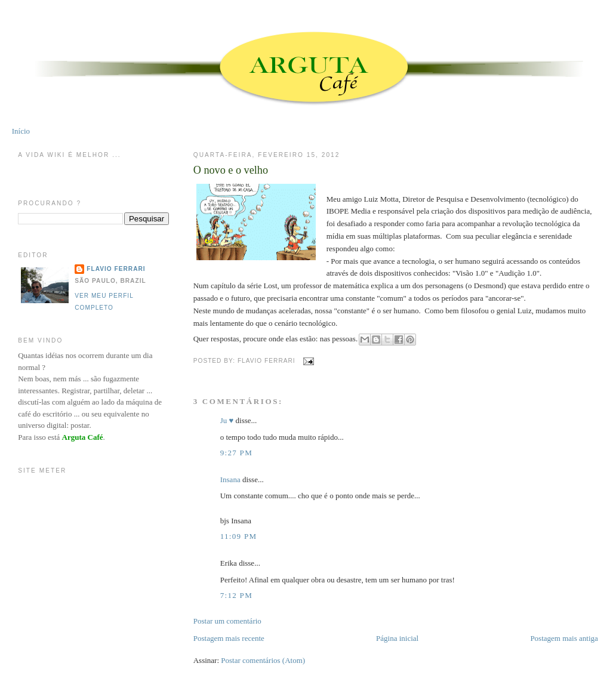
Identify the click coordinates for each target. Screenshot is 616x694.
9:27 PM (236, 453)
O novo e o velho (231, 170)
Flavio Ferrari (116, 269)
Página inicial (397, 638)
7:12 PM (236, 595)
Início (21, 131)
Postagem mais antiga (564, 638)
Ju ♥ (227, 420)
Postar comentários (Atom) (263, 660)
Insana (230, 479)
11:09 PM (239, 536)
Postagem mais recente (229, 638)
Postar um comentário (227, 621)
